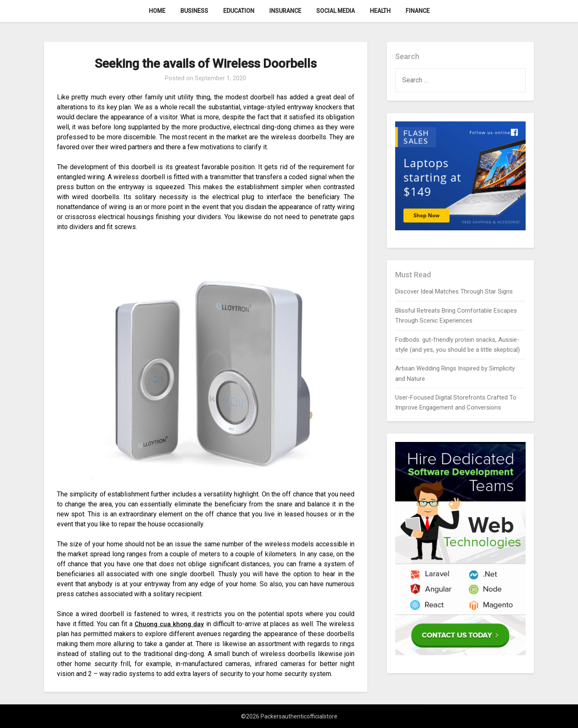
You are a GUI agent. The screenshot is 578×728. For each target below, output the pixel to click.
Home (157, 11)
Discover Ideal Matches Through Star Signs (454, 291)
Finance (418, 11)
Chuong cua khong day (169, 624)
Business (194, 11)
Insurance (285, 11)
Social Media (336, 11)
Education (239, 11)
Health (380, 11)
